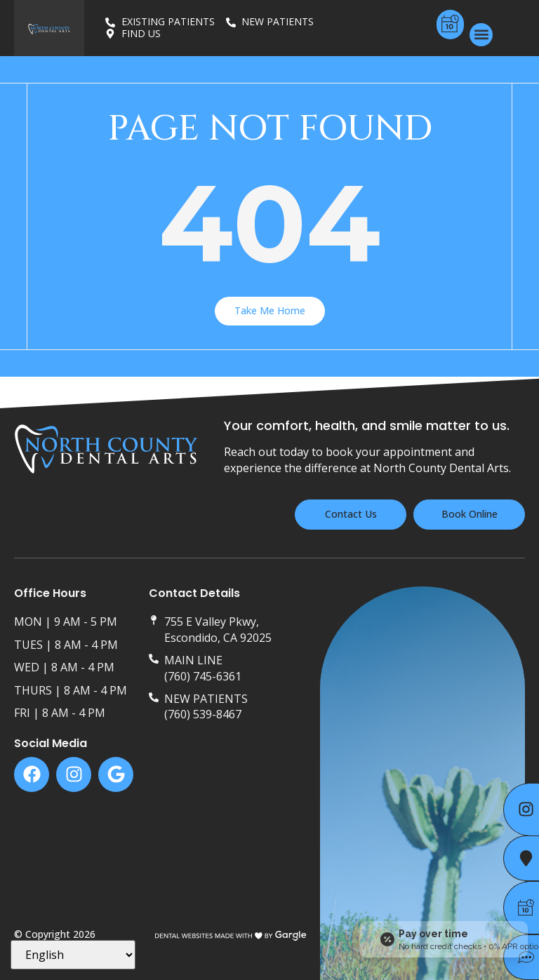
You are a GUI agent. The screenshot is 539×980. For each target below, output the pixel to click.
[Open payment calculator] (444, 939)
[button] (481, 35)
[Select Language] (73, 955)
